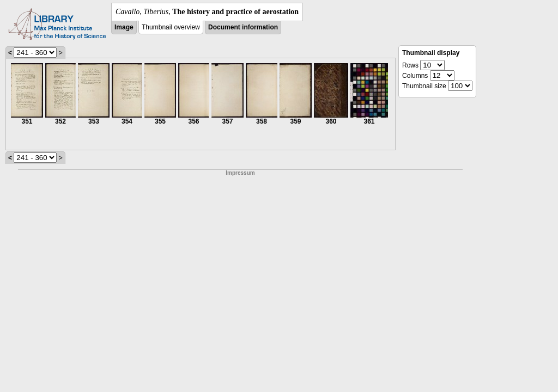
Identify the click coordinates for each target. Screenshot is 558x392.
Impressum (240, 173)
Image (124, 27)
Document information (243, 27)
